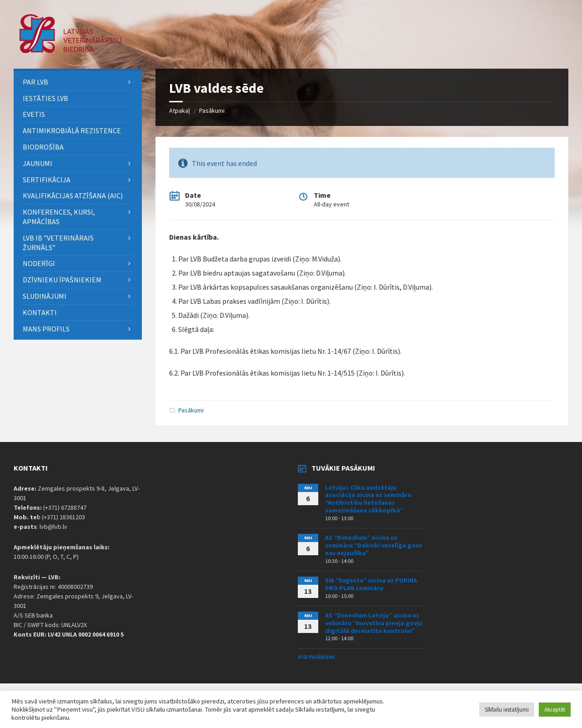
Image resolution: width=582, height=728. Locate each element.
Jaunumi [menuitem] (38, 163)
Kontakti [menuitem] (40, 312)
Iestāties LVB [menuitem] (45, 98)
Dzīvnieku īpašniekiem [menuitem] (62, 280)
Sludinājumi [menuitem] (45, 296)
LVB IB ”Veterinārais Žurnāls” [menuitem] (58, 243)
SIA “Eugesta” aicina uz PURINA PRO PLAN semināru (371, 584)
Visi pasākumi (316, 657)
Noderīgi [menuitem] (39, 263)
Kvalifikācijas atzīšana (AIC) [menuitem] (73, 196)
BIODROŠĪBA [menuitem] (44, 147)
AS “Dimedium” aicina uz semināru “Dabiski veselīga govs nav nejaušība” (374, 545)
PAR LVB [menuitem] (35, 82)
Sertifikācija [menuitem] (47, 180)
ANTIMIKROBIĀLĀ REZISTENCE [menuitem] (72, 131)
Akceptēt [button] (555, 710)
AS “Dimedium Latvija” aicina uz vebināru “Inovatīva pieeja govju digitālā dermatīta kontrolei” (374, 623)
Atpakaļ (180, 110)
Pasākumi (212, 110)
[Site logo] (70, 50)
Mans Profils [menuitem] (46, 329)
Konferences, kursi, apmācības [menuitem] (59, 217)
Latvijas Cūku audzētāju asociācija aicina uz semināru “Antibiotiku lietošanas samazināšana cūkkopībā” (368, 499)
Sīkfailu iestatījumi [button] (507, 710)
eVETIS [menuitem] (34, 114)
